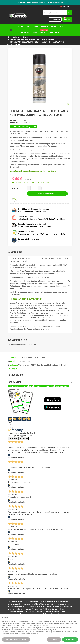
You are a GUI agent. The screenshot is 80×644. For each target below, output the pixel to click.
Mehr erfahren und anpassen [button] (16, 639)
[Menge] (34, 188)
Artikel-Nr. (14, 123)
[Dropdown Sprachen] (65, 7)
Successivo (23, 438)
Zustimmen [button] (70, 639)
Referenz (14, 120)
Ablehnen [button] (54, 639)
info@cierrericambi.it (25, 361)
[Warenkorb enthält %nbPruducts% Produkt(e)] (67, 19)
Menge (15, 188)
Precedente (13, 438)
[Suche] (57, 13)
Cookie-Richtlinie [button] (34, 626)
